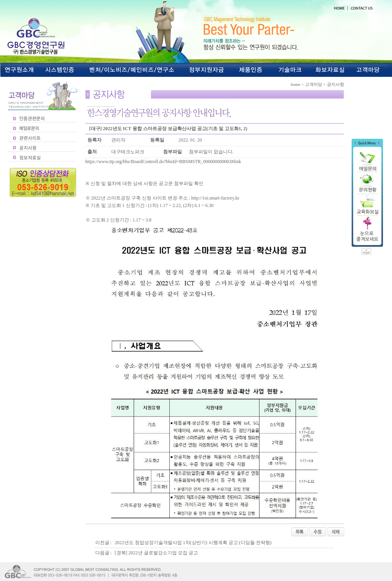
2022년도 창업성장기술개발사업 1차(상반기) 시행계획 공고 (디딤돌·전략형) (193, 543)
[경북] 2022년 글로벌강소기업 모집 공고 (156, 553)
